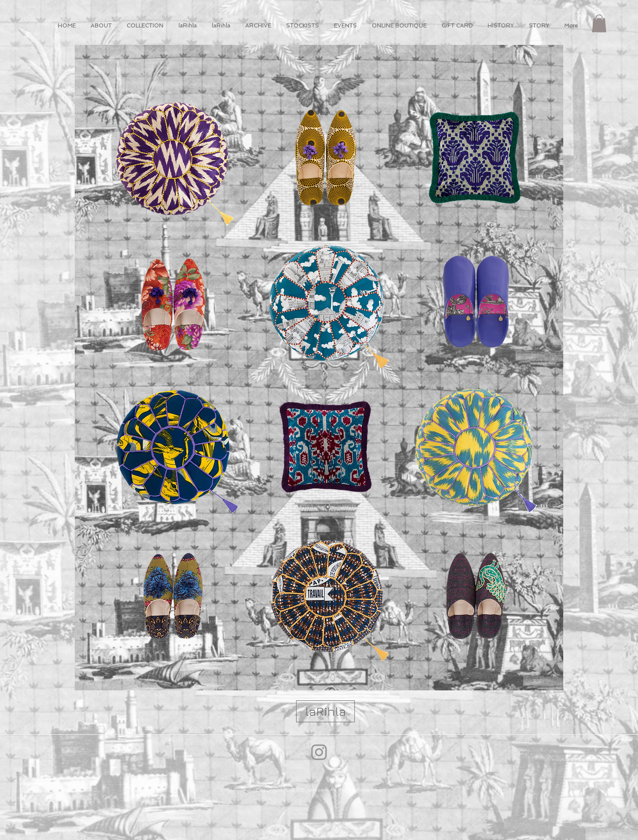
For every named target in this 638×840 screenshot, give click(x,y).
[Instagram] (319, 752)
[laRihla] (325, 711)
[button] (599, 23)
